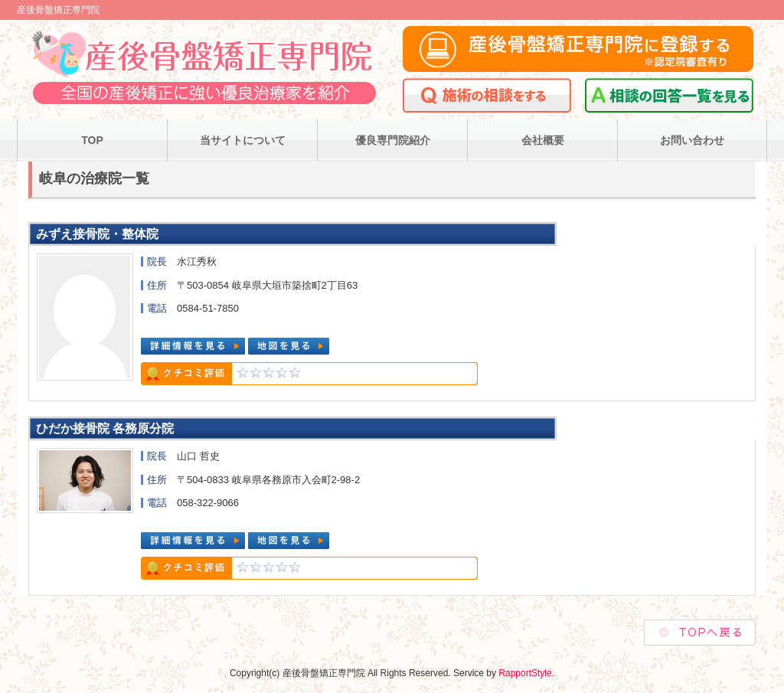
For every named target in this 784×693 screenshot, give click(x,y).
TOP (92, 140)
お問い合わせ (692, 140)
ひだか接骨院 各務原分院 (105, 428)
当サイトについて (243, 140)
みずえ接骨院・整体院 (97, 234)
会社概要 (543, 140)
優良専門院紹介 (393, 140)
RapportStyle (525, 673)
